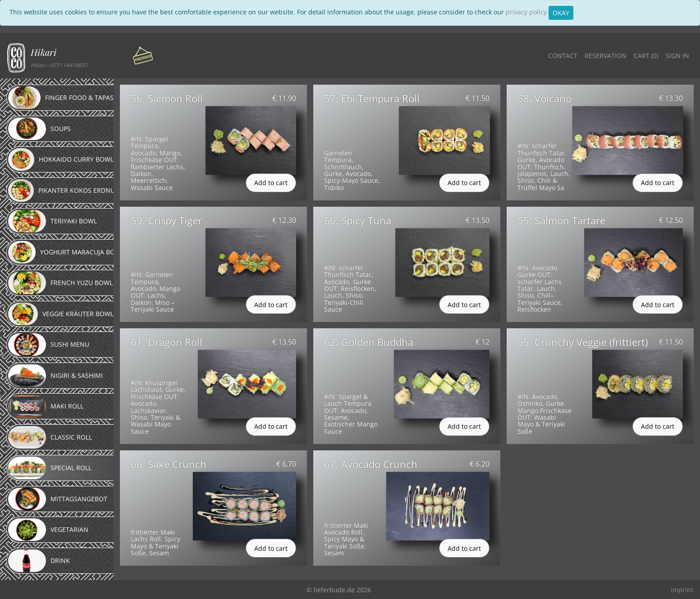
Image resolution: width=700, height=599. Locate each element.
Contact (563, 56)
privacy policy (526, 12)
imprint (682, 590)
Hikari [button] (43, 52)
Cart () (646, 56)
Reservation (606, 56)
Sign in (677, 56)
